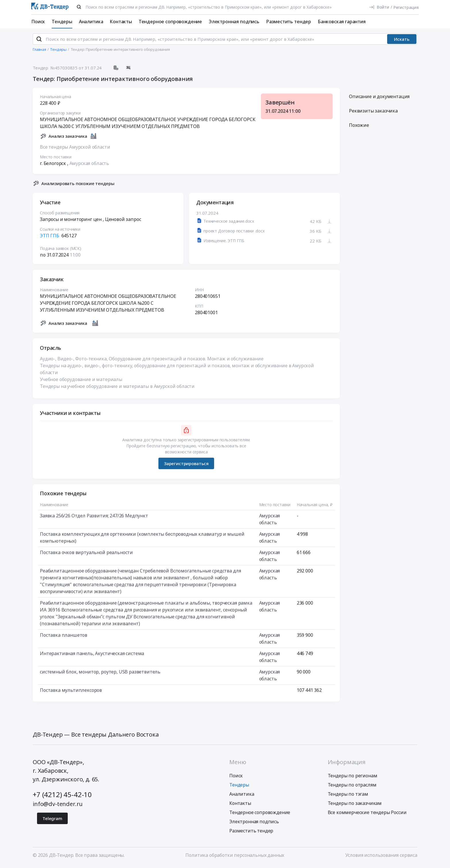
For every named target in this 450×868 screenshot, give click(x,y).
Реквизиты (373, 113)
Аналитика (91, 22)
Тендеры (62, 22)
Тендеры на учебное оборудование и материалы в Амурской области (117, 389)
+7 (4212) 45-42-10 (62, 797)
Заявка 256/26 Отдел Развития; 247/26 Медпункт (94, 518)
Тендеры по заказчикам (355, 805)
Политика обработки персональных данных (235, 857)
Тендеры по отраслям (352, 787)
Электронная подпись (234, 22)
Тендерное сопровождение (170, 22)
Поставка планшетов (64, 638)
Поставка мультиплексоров (71, 693)
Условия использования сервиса (381, 857)
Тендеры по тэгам (348, 796)
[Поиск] (79, 7)
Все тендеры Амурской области (75, 149)
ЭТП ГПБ (50, 238)
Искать (402, 42)
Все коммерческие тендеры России (367, 815)
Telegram (52, 821)
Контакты (121, 22)
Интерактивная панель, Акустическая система (92, 656)
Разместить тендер (289, 22)
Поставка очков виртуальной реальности (86, 555)
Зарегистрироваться (186, 466)
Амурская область (89, 166)
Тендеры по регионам (353, 778)
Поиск (38, 22)
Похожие (359, 128)
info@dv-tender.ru (58, 806)
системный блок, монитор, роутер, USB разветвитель (100, 674)
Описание (379, 99)
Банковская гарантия (342, 22)
